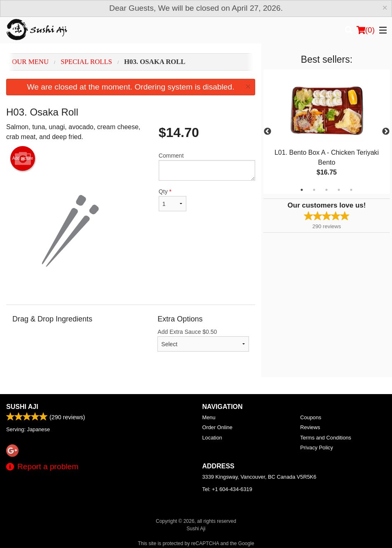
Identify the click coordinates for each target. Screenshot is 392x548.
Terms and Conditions (326, 438)
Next (386, 132)
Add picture (23, 158)
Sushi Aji (22, 407)
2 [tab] (314, 190)
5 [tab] (351, 190)
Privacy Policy (317, 448)
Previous (268, 132)
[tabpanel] (327, 132)
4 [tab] (339, 190)
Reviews (310, 427)
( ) (366, 30)
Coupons (311, 417)
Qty (173, 200)
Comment (207, 167)
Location (212, 438)
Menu (209, 417)
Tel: (227, 489)
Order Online (217, 427)
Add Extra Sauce (203, 340)
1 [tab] (302, 190)
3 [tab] (326, 190)
